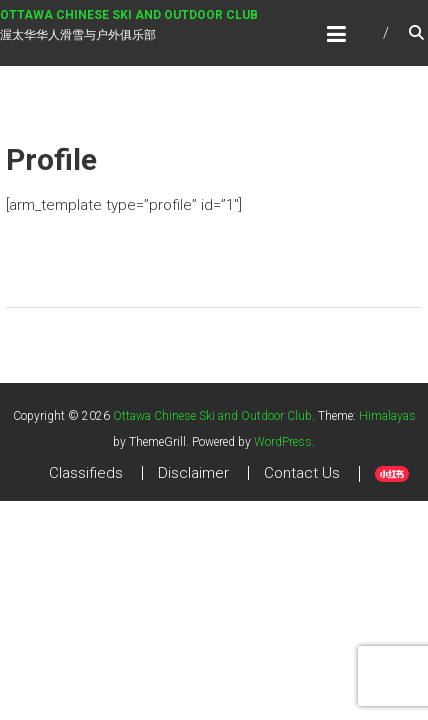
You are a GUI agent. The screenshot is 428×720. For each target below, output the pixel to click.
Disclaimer (193, 473)
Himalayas (387, 416)
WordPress (283, 442)
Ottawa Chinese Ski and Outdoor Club (129, 15)
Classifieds (86, 473)
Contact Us (302, 473)
